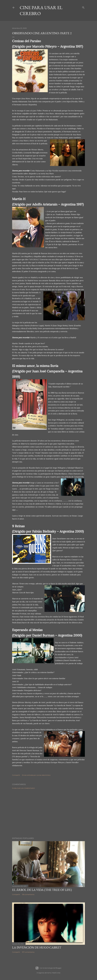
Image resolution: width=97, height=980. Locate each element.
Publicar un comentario (23, 788)
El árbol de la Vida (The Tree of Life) (42, 890)
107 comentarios (28, 952)
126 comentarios (28, 894)
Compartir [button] (16, 775)
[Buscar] (83, 7)
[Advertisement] (48, 813)
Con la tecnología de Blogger (48, 968)
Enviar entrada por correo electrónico (36, 775)
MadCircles (56, 973)
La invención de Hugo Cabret (37, 947)
